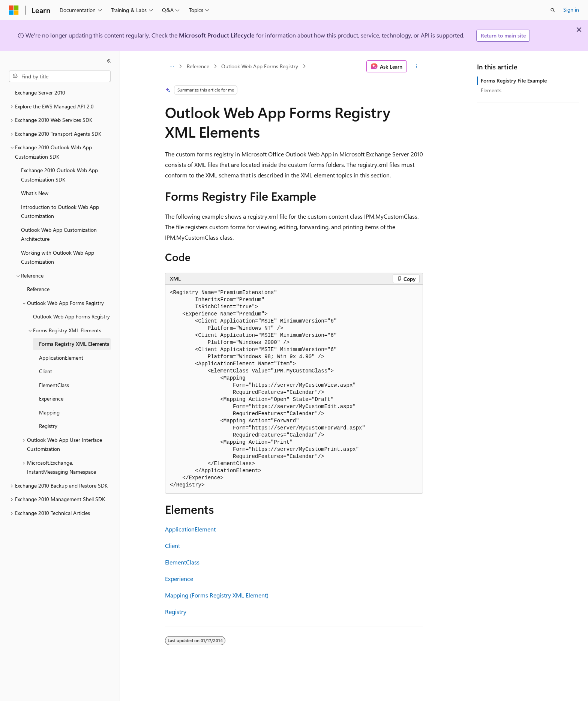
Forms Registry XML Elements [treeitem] (74, 344)
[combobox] (60, 77)
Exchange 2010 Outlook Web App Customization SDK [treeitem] (59, 175)
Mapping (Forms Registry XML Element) (217, 595)
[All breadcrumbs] (172, 66)
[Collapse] (109, 61)
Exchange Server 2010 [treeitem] (40, 92)
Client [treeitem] (46, 371)
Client (172, 546)
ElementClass (182, 562)
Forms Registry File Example (514, 80)
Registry (176, 612)
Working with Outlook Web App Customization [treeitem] (58, 257)
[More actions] (416, 66)
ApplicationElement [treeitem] (61, 358)
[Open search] (553, 10)
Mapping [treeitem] (49, 412)
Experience (179, 579)
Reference (198, 66)
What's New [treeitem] (35, 193)
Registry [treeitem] (48, 426)
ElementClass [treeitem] (54, 385)
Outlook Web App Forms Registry (260, 66)
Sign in (571, 10)
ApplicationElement (190, 529)
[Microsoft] (14, 10)
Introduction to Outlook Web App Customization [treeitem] (60, 212)
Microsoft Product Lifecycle (217, 35)
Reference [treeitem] (38, 289)
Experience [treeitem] (51, 399)
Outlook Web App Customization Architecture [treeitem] (59, 234)
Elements (491, 90)
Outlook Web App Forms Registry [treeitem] (71, 316)
